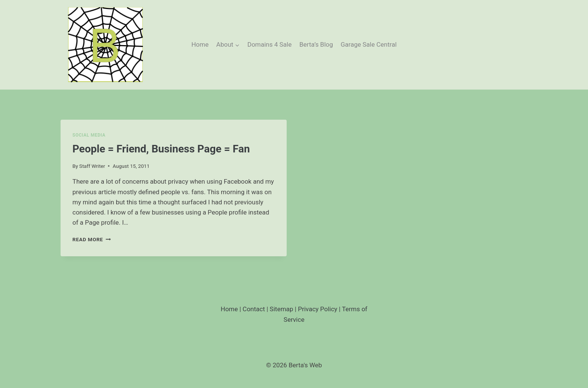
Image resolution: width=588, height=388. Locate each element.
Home (200, 44)
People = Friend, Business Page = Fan (161, 149)
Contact (254, 309)
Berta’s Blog (316, 44)
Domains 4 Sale (269, 44)
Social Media (89, 135)
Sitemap (282, 309)
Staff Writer (92, 166)
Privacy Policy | (320, 309)
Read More (92, 239)
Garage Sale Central (368, 44)
